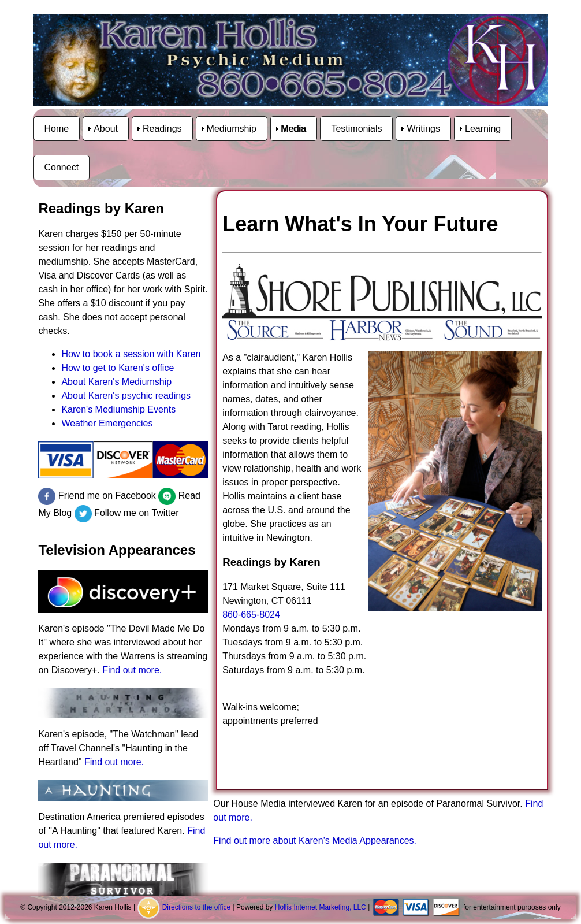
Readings (162, 129)
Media (294, 129)
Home (57, 129)
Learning (483, 129)
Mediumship (232, 129)
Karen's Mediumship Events (118, 409)
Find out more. (132, 670)
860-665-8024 (251, 615)
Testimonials (356, 129)
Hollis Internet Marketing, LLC (321, 907)
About (106, 129)
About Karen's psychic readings (126, 396)
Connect (62, 167)
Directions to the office (197, 907)
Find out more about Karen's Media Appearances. (315, 840)
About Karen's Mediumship (116, 382)
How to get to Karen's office (118, 368)
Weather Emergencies (107, 423)
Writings (423, 129)
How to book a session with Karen (131, 354)
